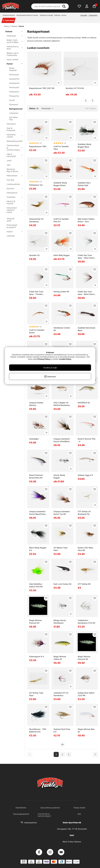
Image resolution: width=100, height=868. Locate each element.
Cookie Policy (65, 359)
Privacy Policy (44, 359)
